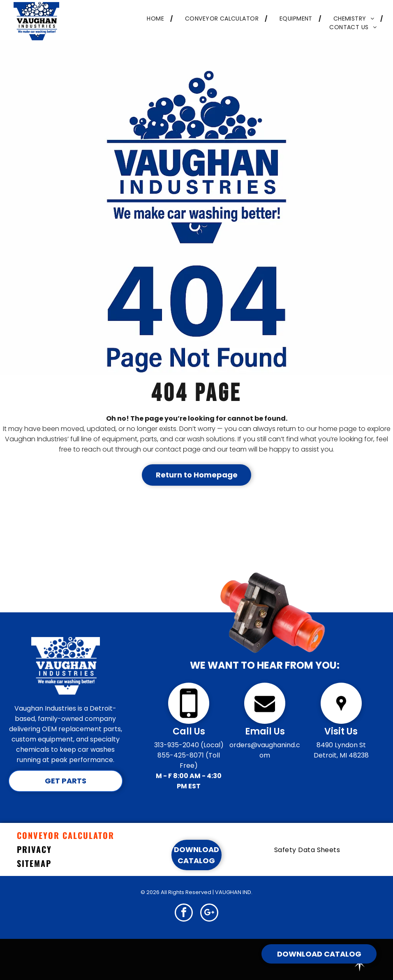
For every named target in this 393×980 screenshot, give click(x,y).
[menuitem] (154, 19)
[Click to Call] (189, 722)
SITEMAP (34, 863)
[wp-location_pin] (341, 722)
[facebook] (184, 914)
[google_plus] (209, 914)
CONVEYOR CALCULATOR (66, 835)
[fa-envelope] (265, 722)
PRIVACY (34, 849)
